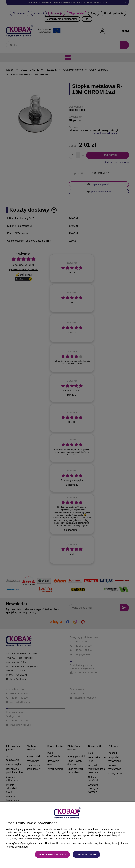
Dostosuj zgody (86, 854)
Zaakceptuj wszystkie (52, 854)
